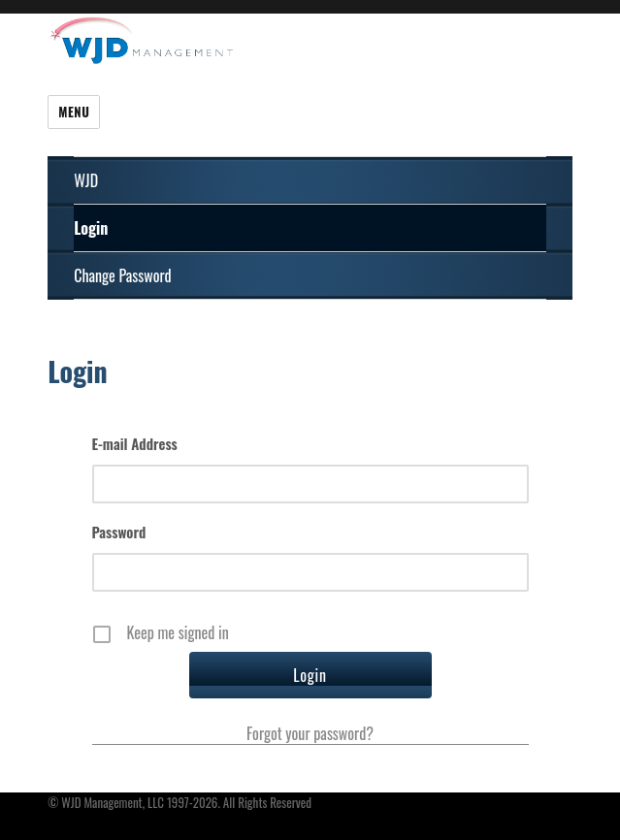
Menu (74, 112)
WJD (86, 180)
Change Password (122, 275)
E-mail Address (135, 443)
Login (91, 228)
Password (119, 532)
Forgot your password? (310, 733)
